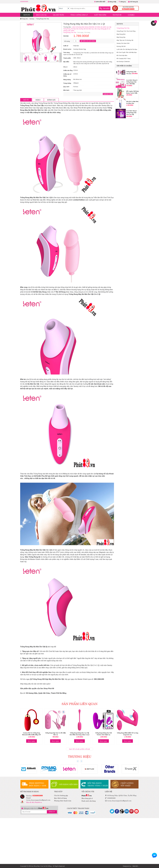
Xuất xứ (66, 46)
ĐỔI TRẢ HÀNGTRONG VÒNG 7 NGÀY (98, 784)
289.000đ (135, 74)
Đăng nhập (112, 2)
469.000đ (129, 116)
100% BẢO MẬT (100, 2)
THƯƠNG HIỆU (80, 756)
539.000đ (129, 86)
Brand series (67, 49)
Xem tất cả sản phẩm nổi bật (79, 749)
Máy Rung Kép (121, 37)
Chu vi (65, 67)
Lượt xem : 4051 (108, 94)
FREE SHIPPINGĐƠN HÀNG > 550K (38, 784)
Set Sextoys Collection (123, 62)
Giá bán (66, 36)
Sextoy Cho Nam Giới (123, 43)
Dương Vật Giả (121, 46)
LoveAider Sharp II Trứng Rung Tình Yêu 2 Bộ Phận (132, 82)
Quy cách (66, 87)
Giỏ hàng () (133, 2)
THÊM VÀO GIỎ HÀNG (88, 41)
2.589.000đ (130, 105)
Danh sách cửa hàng (89, 801)
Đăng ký (122, 2)
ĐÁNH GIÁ (51, 100)
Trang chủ (24, 19)
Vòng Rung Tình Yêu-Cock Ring (126, 31)
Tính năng (67, 53)
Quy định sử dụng (60, 798)
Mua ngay (31, 741)
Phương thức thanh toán (63, 801)
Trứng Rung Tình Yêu (43, 19)
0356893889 (24, 2)
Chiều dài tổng (68, 70)
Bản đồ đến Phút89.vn (34, 802)
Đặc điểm (66, 62)
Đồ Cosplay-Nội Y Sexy (124, 58)
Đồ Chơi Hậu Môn (122, 55)
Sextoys (32, 19)
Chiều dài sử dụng (67, 75)
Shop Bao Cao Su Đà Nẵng (43, 866)
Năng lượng (67, 80)
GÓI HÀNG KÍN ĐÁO (68, 784)
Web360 (135, 866)
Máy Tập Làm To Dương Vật (125, 40)
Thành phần (67, 58)
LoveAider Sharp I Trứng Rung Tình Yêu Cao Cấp (132, 113)
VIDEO (38, 100)
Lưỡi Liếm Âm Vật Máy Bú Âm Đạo (127, 49)
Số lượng (67, 41)
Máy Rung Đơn (121, 34)
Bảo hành (66, 90)
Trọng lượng (67, 83)
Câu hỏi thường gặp (61, 795)
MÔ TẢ (26, 100)
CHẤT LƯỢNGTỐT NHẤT (127, 784)
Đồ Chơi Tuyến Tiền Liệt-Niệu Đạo (127, 52)
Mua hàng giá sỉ (87, 798)
